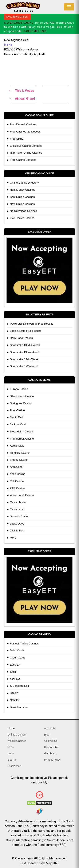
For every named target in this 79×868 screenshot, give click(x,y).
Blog (47, 735)
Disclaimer (14, 766)
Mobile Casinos (17, 741)
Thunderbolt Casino (22, 439)
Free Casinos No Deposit (25, 132)
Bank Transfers (19, 707)
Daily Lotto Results (21, 338)
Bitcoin (14, 693)
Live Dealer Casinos (22, 218)
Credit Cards (18, 658)
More (13, 538)
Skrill (13, 672)
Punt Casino (17, 410)
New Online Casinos (22, 204)
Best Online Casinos (22, 197)
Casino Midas (18, 502)
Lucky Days (17, 524)
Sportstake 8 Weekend (24, 366)
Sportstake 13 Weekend (25, 352)
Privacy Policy (52, 760)
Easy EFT (16, 665)
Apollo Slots (17, 446)
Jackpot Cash (18, 424)
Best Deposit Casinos (23, 124)
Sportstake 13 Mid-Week (25, 345)
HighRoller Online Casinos (26, 153)
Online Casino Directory (24, 183)
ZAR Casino (17, 488)
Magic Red (16, 417)
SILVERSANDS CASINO (19, 23)
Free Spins (17, 139)
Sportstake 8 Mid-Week (24, 359)
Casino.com (17, 509)
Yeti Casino (17, 481)
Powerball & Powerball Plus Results (32, 324)
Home (11, 728)
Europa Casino (19, 389)
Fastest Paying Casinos (24, 644)
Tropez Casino (19, 460)
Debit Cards (17, 650)
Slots (11, 747)
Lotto (11, 753)
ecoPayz (15, 679)
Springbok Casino (21, 403)
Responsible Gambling (52, 750)
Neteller (15, 700)
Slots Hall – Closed (21, 431)
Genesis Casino (20, 516)
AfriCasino (16, 467)
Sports (12, 760)
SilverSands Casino (22, 396)
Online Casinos (17, 735)
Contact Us (51, 741)
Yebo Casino (18, 474)
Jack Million (17, 530)
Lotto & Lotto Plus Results (26, 331)
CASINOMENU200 (35, 31)
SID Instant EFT (20, 686)
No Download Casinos (23, 211)
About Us (50, 728)
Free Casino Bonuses (23, 160)
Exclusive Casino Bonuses (26, 146)
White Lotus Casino (22, 495)
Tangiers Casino (20, 453)
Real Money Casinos (23, 190)
